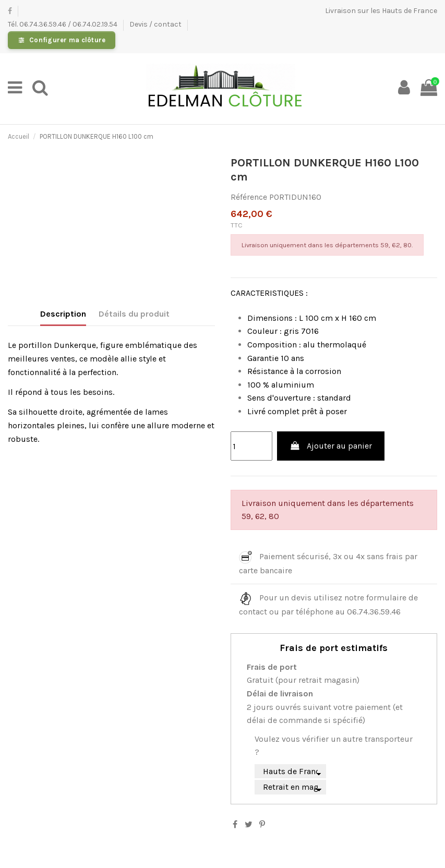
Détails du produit (134, 314)
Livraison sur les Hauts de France (381, 11)
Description (63, 314)
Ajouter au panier (331, 446)
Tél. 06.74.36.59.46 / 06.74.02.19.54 (63, 24)
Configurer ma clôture (67, 40)
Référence (249, 197)
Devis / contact (156, 24)
